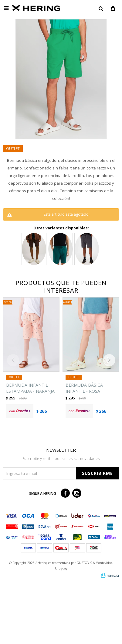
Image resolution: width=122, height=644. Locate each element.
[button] (111, 360)
